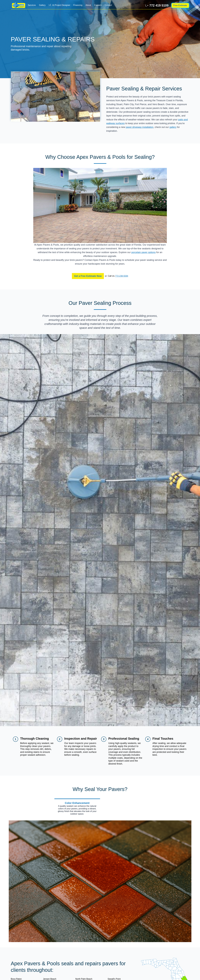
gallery (173, 127)
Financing (78, 5)
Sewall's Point (114, 979)
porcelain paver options (144, 252)
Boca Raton (16, 979)
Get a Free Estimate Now (88, 276)
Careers (98, 5)
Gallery (42, 5)
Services (32, 5)
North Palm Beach (84, 979)
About (88, 5)
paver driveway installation (140, 127)
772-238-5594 (122, 276)
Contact (108, 5)
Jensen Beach (50, 979)
